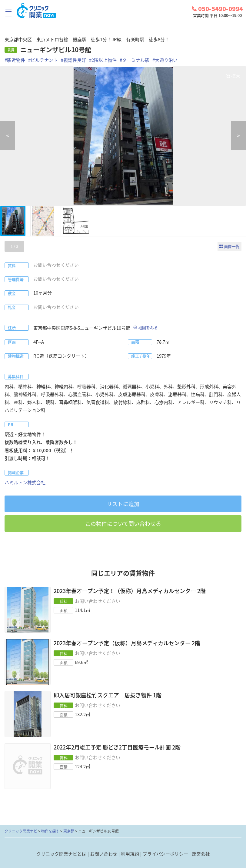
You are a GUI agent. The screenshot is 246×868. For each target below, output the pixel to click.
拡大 (236, 76)
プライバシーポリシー (165, 854)
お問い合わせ (104, 854)
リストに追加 (123, 504)
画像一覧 (232, 246)
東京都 (69, 831)
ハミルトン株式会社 (25, 482)
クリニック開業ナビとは (61, 854)
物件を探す (50, 831)
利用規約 (130, 854)
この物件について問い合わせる (123, 524)
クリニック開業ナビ (21, 831)
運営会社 (201, 854)
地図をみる (148, 327)
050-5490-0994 (217, 9)
